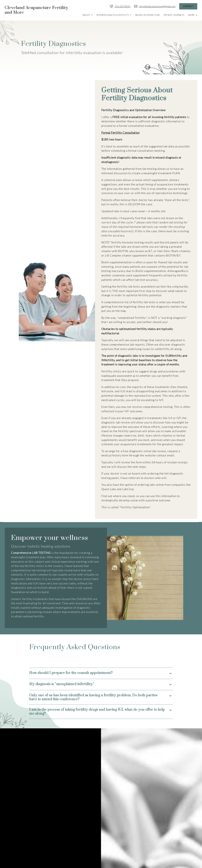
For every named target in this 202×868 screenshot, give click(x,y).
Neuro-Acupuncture (147, 15)
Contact (188, 6)
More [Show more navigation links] (193, 15)
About (86, 15)
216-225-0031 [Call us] (120, 6)
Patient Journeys (174, 15)
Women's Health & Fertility (113, 15)
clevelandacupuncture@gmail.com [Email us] (155, 6)
